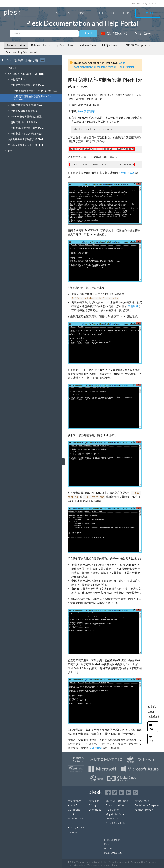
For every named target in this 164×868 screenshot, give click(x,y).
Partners (136, 3)
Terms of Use (75, 818)
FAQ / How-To (112, 45)
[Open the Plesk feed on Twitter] (115, 792)
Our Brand (74, 810)
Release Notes (40, 45)
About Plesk (75, 805)
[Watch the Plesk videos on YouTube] (128, 792)
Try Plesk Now (64, 45)
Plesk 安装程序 (86, 111)
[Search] (44, 34)
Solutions (63, 13)
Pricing (84, 13)
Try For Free (148, 13)
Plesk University (113, 853)
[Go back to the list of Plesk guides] (4, 60)
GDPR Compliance (138, 45)
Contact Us (112, 818)
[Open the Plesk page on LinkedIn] (122, 792)
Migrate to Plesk (115, 814)
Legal (71, 823)
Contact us (155, 3)
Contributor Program (147, 805)
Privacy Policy (76, 827)
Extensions (95, 810)
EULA (71, 814)
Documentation (16, 45)
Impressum (74, 832)
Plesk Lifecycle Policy (118, 823)
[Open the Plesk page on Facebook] (108, 792)
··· (42, 60)
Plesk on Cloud (87, 45)
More (127, 13)
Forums (108, 848)
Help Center (106, 13)
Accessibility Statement (21, 52)
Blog (145, 3)
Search (89, 33)
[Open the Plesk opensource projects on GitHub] (135, 792)
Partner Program (144, 810)
